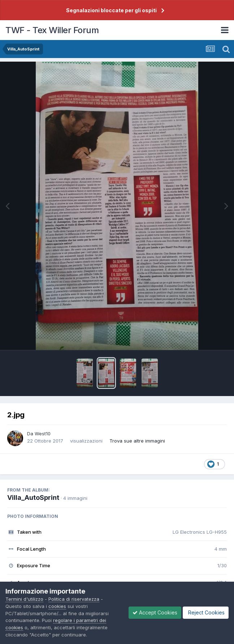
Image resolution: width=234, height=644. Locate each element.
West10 (43, 434)
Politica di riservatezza (74, 599)
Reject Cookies (206, 612)
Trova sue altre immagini (137, 441)
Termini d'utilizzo (24, 599)
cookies (57, 606)
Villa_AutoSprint (33, 498)
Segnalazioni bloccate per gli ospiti (111, 10)
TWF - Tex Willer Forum (52, 30)
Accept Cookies (155, 612)
